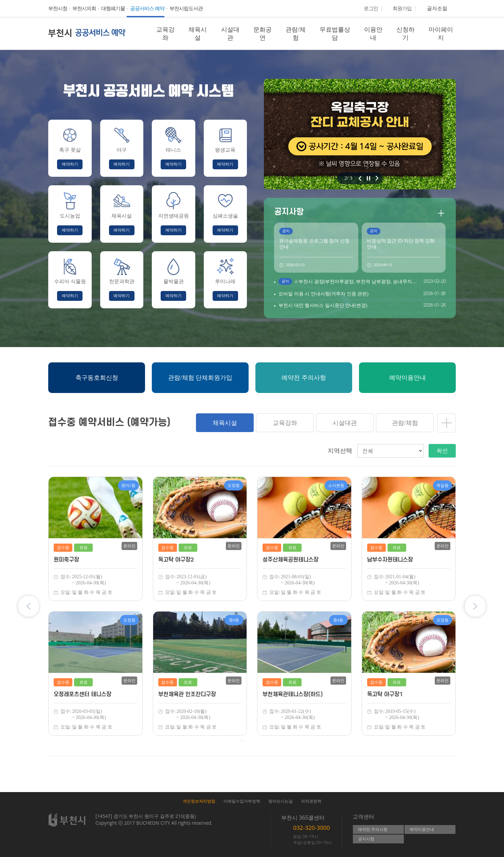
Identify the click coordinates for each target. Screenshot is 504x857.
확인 (442, 451)
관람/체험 (296, 34)
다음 (377, 178)
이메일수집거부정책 (242, 801)
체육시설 (198, 34)
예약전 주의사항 (373, 829)
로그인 (371, 8)
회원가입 (402, 8)
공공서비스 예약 (147, 8)
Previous (29, 606)
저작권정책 (311, 801)
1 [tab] (242, 741)
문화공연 (263, 34)
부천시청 (58, 8)
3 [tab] (262, 741)
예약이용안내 (422, 829)
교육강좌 (165, 34)
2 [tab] (252, 741)
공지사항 (366, 839)
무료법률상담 (335, 34)
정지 (368, 178)
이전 (360, 178)
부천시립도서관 (186, 8)
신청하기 (406, 34)
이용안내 (373, 34)
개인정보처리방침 (199, 801)
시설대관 (230, 34)
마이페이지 (441, 34)
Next (475, 606)
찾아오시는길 (281, 801)
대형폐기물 (113, 8)
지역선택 (340, 451)
